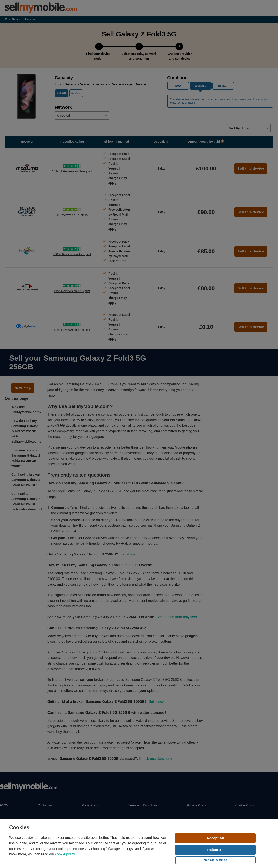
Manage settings (215, 860)
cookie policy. (65, 854)
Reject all (216, 850)
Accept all (215, 838)
